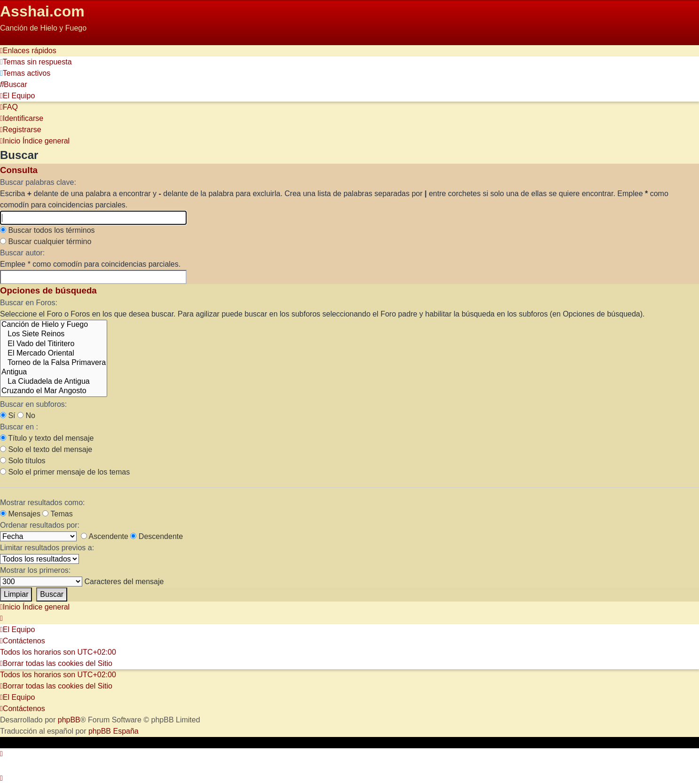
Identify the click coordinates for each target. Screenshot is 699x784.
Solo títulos (23, 461)
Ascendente (105, 536)
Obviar (11, 39)
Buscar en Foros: (29, 303)
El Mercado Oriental (54, 354)
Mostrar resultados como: (43, 503)
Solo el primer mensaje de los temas (65, 472)
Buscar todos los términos (47, 230)
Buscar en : (19, 427)
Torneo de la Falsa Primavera (54, 363)
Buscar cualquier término (46, 242)
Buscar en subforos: (33, 404)
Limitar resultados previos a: (47, 548)
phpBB (69, 720)
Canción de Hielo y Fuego (54, 325)
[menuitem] (36, 62)
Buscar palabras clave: (38, 182)
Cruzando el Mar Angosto (54, 391)
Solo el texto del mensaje (46, 449)
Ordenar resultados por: (40, 525)
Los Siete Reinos (54, 334)
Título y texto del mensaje (47, 438)
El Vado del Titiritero (54, 344)
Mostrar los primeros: (35, 570)
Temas (57, 514)
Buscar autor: (22, 253)
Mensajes (20, 514)
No (26, 416)
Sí (8, 416)
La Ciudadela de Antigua (54, 382)
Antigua (54, 372)
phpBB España (114, 731)
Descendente (157, 536)
